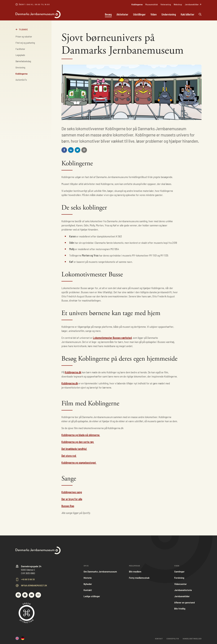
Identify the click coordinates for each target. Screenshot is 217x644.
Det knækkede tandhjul (74, 449)
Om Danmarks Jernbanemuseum (100, 572)
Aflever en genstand (184, 602)
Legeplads (20, 55)
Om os (86, 566)
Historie (88, 578)
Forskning (179, 578)
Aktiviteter (122, 14)
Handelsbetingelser (192, 639)
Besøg (108, 14)
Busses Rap (68, 506)
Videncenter (180, 584)
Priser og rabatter (24, 36)
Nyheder (88, 584)
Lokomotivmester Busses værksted (112, 338)
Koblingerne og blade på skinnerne (81, 435)
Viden (154, 14)
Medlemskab (134, 566)
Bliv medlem (135, 572)
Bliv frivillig (180, 609)
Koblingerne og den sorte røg (78, 442)
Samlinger (179, 572)
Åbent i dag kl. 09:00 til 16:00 (34, 4)
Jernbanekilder (182, 596)
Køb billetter (188, 14)
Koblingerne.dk (73, 372)
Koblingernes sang (72, 492)
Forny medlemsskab (139, 578)
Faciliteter (20, 49)
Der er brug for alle (72, 499)
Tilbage (22, 29)
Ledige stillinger (92, 596)
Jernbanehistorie (183, 590)
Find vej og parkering (25, 43)
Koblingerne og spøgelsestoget (79, 463)
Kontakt (88, 590)
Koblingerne (22, 74)
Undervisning (169, 14)
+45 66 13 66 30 (28, 579)
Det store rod (69, 456)
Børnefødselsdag (23, 61)
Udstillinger (139, 14)
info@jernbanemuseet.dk (34, 585)
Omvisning (20, 67)
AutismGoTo (21, 80)
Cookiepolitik (173, 639)
